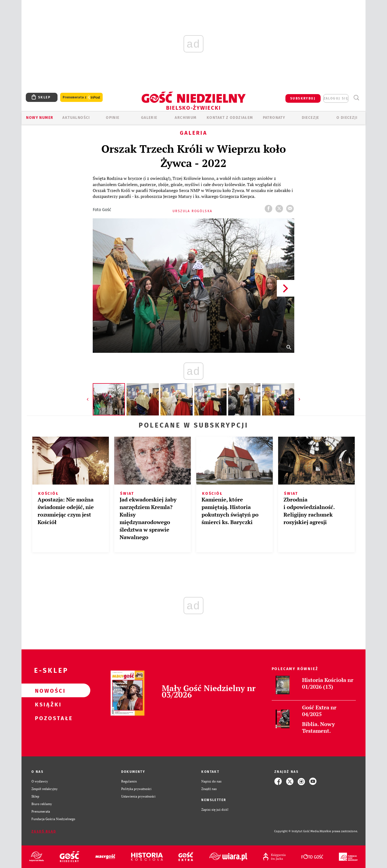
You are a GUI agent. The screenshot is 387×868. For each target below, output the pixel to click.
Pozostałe (47, 718)
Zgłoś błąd (44, 831)
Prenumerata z (81, 97)
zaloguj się (336, 98)
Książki (47, 704)
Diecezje (311, 118)
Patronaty (274, 118)
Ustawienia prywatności (138, 796)
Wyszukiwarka (356, 98)
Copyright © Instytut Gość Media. (297, 831)
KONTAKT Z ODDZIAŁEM (230, 118)
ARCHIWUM (186, 118)
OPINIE (113, 118)
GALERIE (149, 118)
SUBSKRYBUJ (303, 98)
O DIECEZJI (347, 118)
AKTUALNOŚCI (76, 118)
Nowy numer (40, 118)
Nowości (47, 691)
